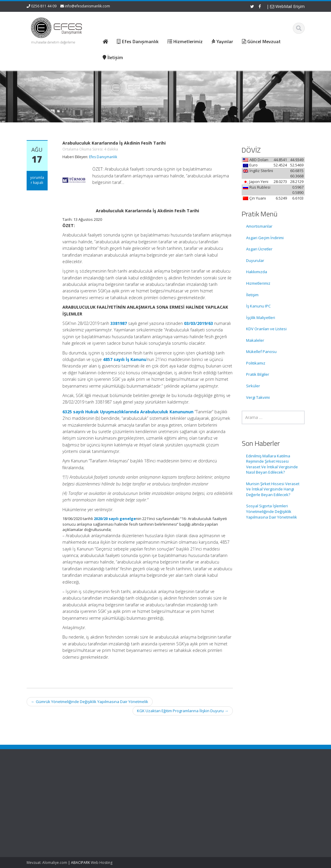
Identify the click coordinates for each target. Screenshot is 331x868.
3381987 (119, 323)
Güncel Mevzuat (192, 799)
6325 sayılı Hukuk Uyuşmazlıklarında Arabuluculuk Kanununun (128, 412)
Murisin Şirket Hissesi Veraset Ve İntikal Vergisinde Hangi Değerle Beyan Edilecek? (273, 489)
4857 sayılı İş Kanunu (125, 359)
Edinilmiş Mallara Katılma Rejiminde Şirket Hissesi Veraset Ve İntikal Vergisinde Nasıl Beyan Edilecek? (272, 464)
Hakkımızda (257, 272)
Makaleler (255, 340)
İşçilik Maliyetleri (261, 318)
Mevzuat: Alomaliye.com (47, 863)
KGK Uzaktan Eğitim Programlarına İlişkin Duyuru (183, 711)
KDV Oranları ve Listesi (266, 329)
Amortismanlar (259, 226)
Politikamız (256, 363)
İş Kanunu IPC (258, 306)
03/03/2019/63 (198, 323)
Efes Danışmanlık (103, 157)
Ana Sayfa (187, 782)
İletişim (252, 295)
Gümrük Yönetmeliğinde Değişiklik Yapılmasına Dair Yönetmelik (90, 702)
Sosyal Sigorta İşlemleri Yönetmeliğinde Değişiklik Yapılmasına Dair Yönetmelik (272, 511)
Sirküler (253, 386)
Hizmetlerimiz (258, 283)
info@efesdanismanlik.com (87, 6)
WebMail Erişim (287, 6)
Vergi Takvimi (258, 397)
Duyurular (255, 260)
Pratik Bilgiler (258, 374)
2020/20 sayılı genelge (115, 519)
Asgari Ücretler (259, 249)
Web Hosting (102, 863)
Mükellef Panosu (261, 352)
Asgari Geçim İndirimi (265, 238)
